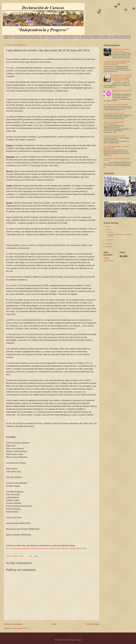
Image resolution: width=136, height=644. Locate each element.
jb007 (107, 258)
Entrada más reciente (13, 624)
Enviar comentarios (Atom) (21, 628)
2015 (107, 227)
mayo (109, 232)
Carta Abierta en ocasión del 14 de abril (116, 104)
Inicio (54, 624)
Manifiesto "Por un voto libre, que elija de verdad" (121, 50)
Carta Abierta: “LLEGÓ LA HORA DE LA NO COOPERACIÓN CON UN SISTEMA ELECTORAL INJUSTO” (117, 63)
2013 (107, 244)
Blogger (79, 640)
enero (109, 240)
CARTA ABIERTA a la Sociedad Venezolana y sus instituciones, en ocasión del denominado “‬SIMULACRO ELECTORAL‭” (122, 78)
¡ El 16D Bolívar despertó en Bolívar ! (115, 136)
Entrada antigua (93, 624)
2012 (107, 247)
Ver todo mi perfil (109, 261)
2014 (107, 229)
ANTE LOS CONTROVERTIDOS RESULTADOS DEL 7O (114, 123)
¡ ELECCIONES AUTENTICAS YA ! (114, 113)
